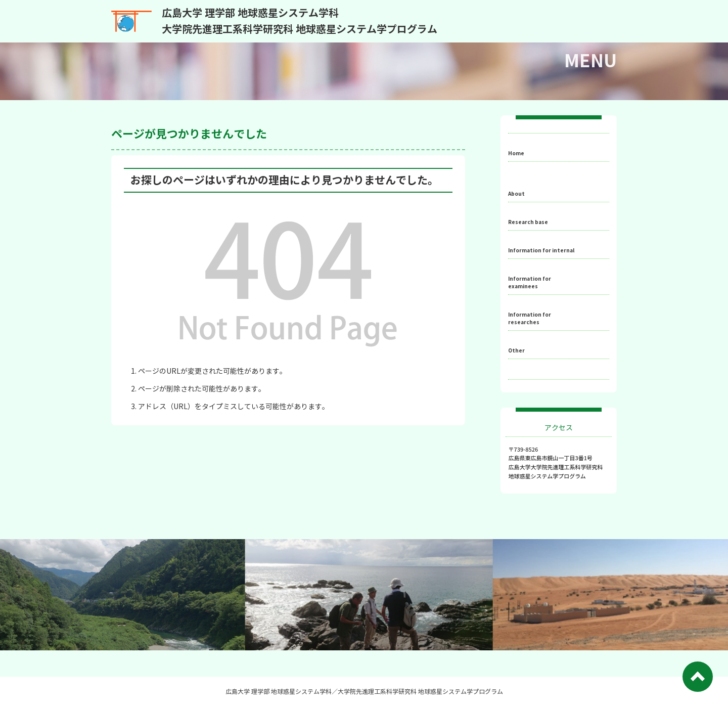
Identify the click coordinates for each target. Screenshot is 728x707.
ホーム (529, 146)
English (531, 392)
